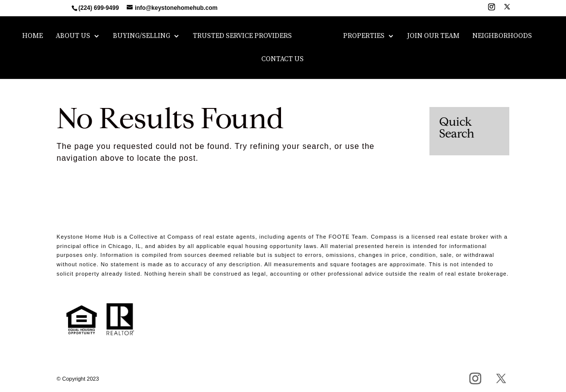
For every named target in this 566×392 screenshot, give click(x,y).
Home (33, 36)
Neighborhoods (502, 36)
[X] (507, 10)
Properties (364, 36)
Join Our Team (433, 36)
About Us (73, 36)
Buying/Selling (141, 36)
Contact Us (283, 60)
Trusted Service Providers (242, 36)
